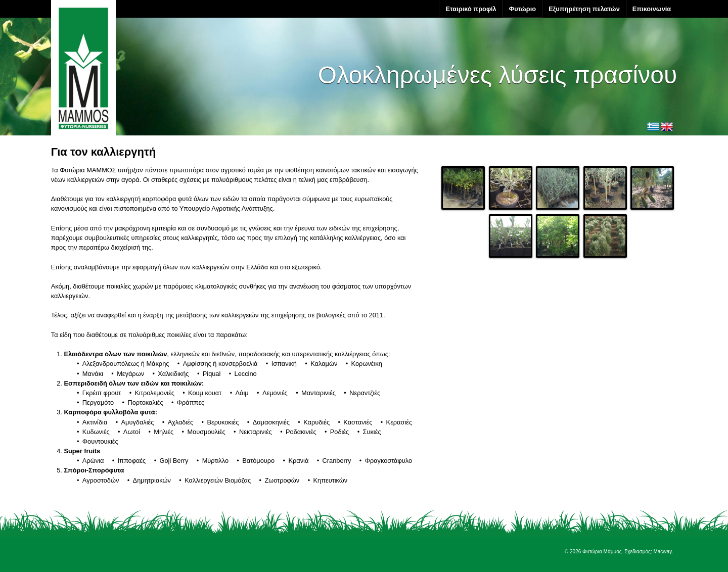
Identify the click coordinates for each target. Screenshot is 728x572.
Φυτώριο (522, 9)
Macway (662, 552)
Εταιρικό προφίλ (471, 9)
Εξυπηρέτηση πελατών (584, 9)
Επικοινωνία (652, 9)
